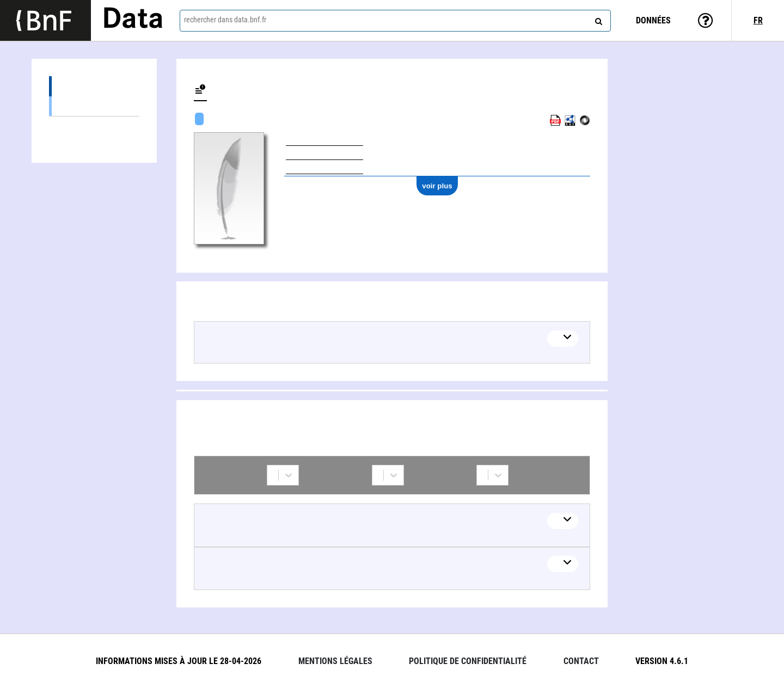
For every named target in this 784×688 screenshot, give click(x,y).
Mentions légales (335, 661)
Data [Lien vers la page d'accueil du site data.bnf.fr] (133, 20)
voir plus (437, 186)
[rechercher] (597, 19)
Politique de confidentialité (468, 661)
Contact (581, 661)
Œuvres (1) (94, 86)
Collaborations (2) (94, 127)
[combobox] (395, 21)
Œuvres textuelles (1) (94, 106)
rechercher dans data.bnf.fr (225, 20)
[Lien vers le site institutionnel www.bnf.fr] (45, 20)
